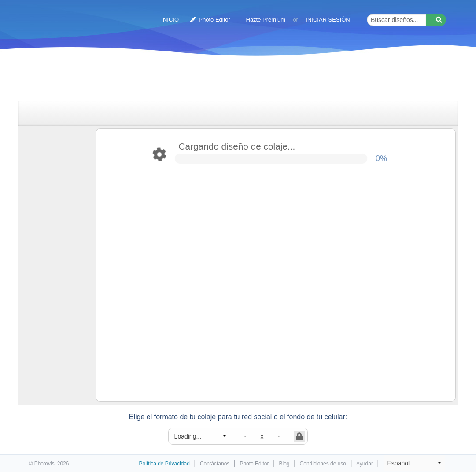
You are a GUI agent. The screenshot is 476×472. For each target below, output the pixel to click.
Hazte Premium (266, 20)
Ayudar (365, 464)
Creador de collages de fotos (67, 15)
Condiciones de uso (323, 464)
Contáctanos (215, 464)
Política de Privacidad (164, 464)
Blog (284, 464)
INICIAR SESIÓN (328, 20)
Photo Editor (210, 20)
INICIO (170, 20)
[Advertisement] (229, 80)
